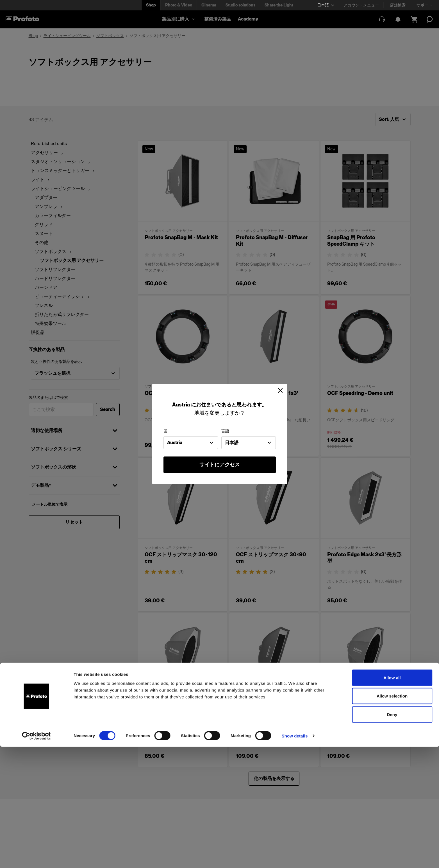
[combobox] (191, 443)
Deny (392, 836)
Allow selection (392, 817)
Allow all (392, 799)
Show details (295, 857)
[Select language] (326, 5)
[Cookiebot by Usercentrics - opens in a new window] (36, 857)
